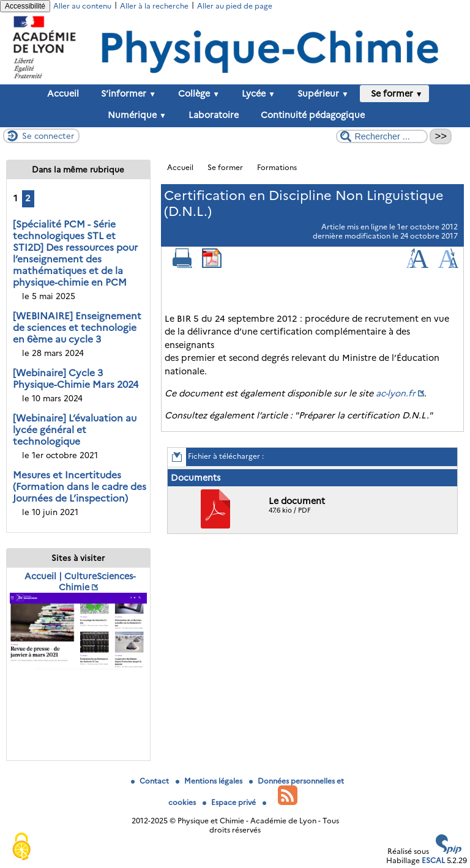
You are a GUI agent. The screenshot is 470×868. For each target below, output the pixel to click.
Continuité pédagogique (310, 115)
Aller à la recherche (154, 6)
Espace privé (230, 802)
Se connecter (48, 136)
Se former (394, 94)
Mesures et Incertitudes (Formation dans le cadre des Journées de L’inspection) (80, 487)
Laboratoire (211, 115)
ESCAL (433, 860)
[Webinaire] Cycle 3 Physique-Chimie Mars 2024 (76, 379)
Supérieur (321, 94)
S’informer (126, 94)
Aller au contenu (82, 6)
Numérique (135, 115)
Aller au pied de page (235, 6)
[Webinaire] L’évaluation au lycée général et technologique (75, 430)
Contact (151, 781)
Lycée (256, 94)
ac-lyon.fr (396, 393)
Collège (196, 94)
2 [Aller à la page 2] (28, 198)
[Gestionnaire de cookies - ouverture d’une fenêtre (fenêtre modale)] (21, 847)
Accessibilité (25, 6)
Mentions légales (210, 781)
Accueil (63, 94)
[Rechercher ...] (382, 136)
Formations (277, 167)
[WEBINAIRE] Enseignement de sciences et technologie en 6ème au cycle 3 (77, 328)
